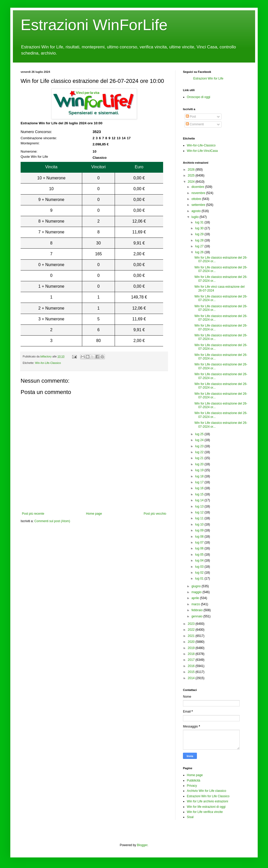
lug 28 (199, 240)
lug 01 (199, 578)
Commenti (195, 124)
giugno (196, 586)
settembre (198, 205)
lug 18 (199, 476)
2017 (191, 660)
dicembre (198, 187)
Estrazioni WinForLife (94, 25)
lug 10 (199, 524)
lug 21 (199, 458)
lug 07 (199, 542)
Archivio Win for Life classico (207, 791)
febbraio (197, 610)
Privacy (192, 786)
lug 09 (199, 530)
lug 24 (199, 440)
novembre (198, 193)
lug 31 (199, 222)
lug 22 (199, 452)
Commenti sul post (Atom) (52, 521)
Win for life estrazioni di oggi (206, 807)
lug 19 (199, 470)
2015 (191, 672)
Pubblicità (194, 781)
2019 (191, 648)
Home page (94, 514)
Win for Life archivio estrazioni (207, 801)
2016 (191, 666)
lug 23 (199, 446)
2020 (191, 642)
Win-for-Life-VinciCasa (202, 151)
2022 (191, 630)
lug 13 (199, 506)
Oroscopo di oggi (199, 97)
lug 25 (199, 434)
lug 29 (199, 234)
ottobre (196, 199)
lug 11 (199, 518)
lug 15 (199, 494)
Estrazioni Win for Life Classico (208, 796)
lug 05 (199, 555)
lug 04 (199, 560)
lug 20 (199, 464)
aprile (195, 598)
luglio (195, 217)
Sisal (190, 817)
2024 (191, 182)
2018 (191, 654)
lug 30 (199, 228)
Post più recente (33, 514)
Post (191, 117)
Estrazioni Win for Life (208, 78)
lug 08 (199, 537)
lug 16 (199, 488)
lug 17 (199, 482)
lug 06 (199, 548)
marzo (196, 604)
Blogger (142, 845)
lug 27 (199, 246)
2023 (191, 624)
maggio (196, 592)
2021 (191, 636)
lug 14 (199, 500)
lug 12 (199, 512)
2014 (191, 678)
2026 (191, 170)
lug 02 (199, 573)
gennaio (197, 616)
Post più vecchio (155, 514)
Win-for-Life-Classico (48, 363)
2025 (191, 176)
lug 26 (199, 252)
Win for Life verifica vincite (205, 812)
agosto (196, 211)
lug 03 (199, 567)
